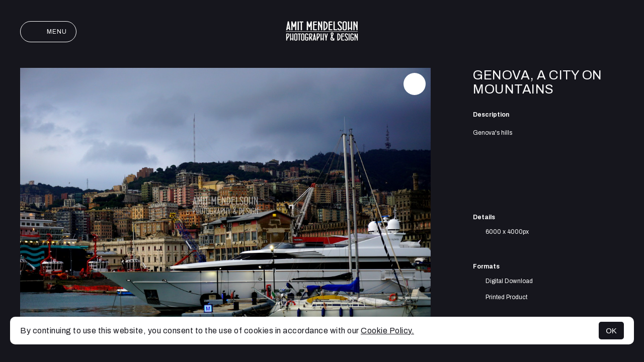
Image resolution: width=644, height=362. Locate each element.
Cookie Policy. (387, 331)
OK (611, 331)
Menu (48, 32)
